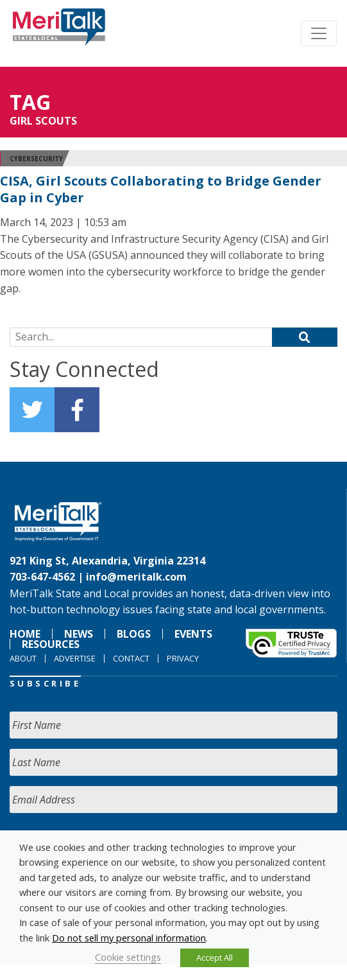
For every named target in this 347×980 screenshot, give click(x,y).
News (79, 634)
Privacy (183, 658)
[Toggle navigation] (319, 33)
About (23, 658)
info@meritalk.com (136, 577)
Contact (131, 658)
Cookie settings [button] (128, 957)
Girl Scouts (43, 121)
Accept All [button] (215, 958)
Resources (51, 644)
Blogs (134, 634)
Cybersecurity (36, 159)
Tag (30, 102)
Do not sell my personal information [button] (129, 938)
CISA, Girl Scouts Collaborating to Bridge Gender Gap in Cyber (161, 189)
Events (193, 634)
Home (25, 634)
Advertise (75, 658)
